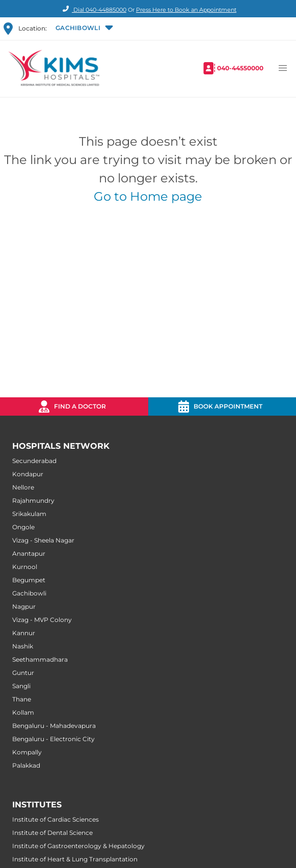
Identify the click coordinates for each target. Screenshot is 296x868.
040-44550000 (240, 68)
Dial (93, 10)
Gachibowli (29, 593)
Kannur (24, 633)
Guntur (23, 673)
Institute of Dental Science (52, 833)
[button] (83, 29)
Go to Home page (148, 196)
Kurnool (25, 567)
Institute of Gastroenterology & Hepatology (78, 846)
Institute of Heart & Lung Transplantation (75, 859)
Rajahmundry (33, 500)
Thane (22, 699)
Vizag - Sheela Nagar (43, 540)
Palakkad (26, 765)
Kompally (27, 752)
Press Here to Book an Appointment (186, 10)
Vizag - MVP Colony (42, 620)
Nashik (23, 646)
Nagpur (24, 606)
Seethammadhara (40, 659)
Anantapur (29, 553)
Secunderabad (34, 461)
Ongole (23, 527)
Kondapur (28, 474)
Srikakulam (29, 514)
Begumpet (29, 580)
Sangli (21, 686)
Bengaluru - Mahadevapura (54, 726)
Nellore (23, 487)
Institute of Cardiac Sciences (56, 819)
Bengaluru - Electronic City (53, 739)
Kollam (23, 712)
